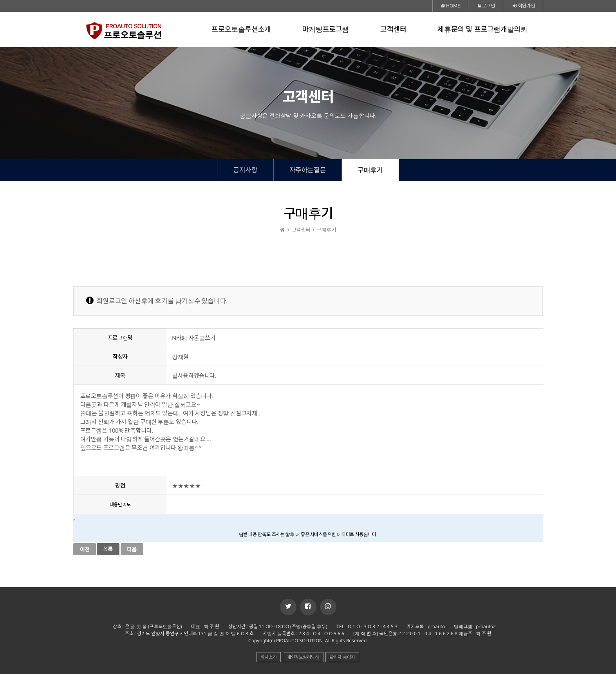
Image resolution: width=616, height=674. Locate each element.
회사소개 (269, 657)
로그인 (486, 6)
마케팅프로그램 (326, 29)
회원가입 (524, 6)
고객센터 (393, 29)
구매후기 (370, 170)
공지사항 (245, 170)
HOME (450, 6)
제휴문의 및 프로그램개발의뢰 (482, 29)
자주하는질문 (308, 170)
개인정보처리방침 (303, 657)
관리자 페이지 (342, 657)
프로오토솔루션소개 (241, 29)
